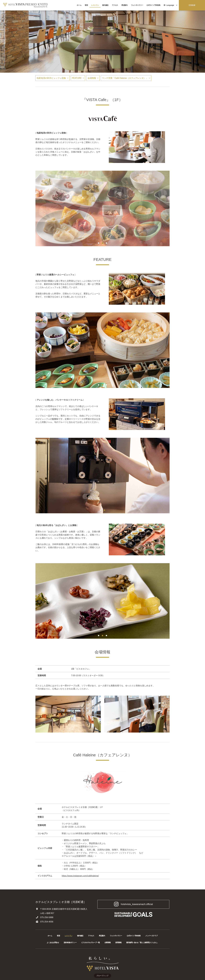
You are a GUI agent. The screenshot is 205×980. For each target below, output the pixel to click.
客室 (86, 5)
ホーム (79, 5)
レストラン (95, 5)
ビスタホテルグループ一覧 (90, 943)
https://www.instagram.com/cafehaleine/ (80, 876)
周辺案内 (124, 5)
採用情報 (118, 943)
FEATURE (77, 78)
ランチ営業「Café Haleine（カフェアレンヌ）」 (125, 78)
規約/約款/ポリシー (70, 943)
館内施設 (105, 5)
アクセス (115, 5)
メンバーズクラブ (151, 936)
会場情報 (92, 78)
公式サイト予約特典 (153, 5)
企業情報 (108, 943)
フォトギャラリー (137, 5)
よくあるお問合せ (53, 943)
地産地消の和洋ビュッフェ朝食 (51, 78)
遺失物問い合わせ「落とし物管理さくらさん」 (142, 943)
